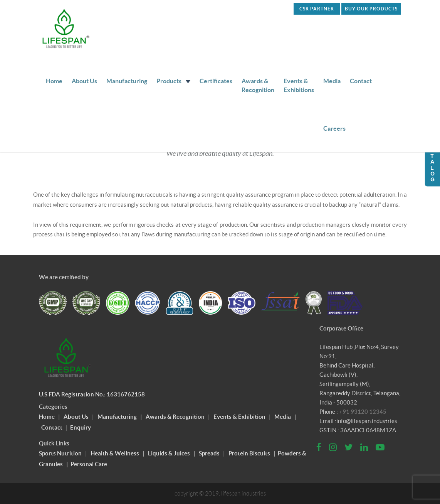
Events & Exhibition (239, 417)
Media (332, 81)
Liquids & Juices (169, 453)
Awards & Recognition (258, 85)
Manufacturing (127, 81)
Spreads (209, 453)
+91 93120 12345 (363, 412)
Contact (361, 81)
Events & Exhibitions (299, 85)
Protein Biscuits (249, 453)
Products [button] (173, 81)
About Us (84, 81)
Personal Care (89, 464)
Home (54, 81)
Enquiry (81, 427)
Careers (334, 128)
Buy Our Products (371, 9)
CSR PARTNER (317, 9)
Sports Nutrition (60, 453)
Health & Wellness (115, 453)
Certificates (216, 81)
